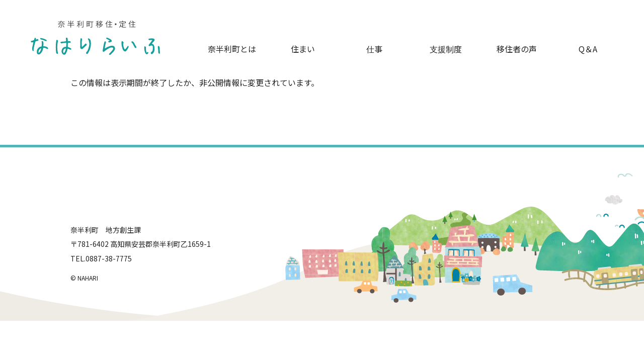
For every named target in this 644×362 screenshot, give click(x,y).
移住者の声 (517, 49)
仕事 (374, 49)
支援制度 (446, 49)
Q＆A (588, 49)
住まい (303, 49)
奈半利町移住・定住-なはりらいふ (96, 38)
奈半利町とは (232, 49)
